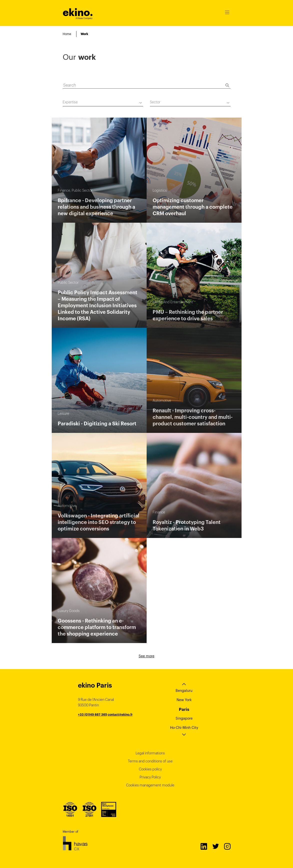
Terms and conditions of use (150, 761)
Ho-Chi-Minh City (184, 728)
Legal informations (150, 753)
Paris (184, 709)
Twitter (215, 846)
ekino (78, 12)
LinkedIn (204, 846)
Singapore (184, 718)
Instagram (227, 846)
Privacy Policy (150, 777)
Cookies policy (150, 769)
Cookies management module (150, 785)
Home (67, 34)
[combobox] (103, 103)
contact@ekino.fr (120, 714)
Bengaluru (184, 691)
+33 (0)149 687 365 (92, 714)
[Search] (227, 85)
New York (184, 700)
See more (146, 656)
